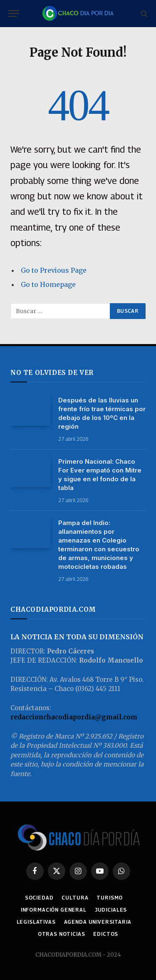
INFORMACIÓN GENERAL (54, 910)
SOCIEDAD (39, 898)
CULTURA (75, 898)
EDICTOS (106, 934)
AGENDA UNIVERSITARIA (98, 922)
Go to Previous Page (54, 270)
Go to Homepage (48, 284)
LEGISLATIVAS (36, 922)
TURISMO (110, 898)
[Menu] (14, 14)
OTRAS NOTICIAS (62, 934)
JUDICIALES (111, 910)
